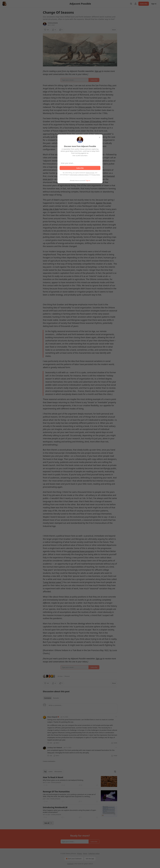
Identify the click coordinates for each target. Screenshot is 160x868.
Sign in (154, 4)
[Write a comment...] (82, 708)
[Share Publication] (136, 4)
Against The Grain (104, 203)
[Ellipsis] (116, 717)
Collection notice (94, 853)
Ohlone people (85, 107)
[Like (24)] (46, 30)
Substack (70, 864)
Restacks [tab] (56, 698)
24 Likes (60, 676)
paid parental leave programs (81, 551)
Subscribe (144, 4)
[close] (100, 137)
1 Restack (67, 676)
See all (48, 823)
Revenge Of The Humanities (56, 792)
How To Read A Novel (53, 777)
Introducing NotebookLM (55, 807)
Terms (85, 853)
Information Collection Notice (79, 175)
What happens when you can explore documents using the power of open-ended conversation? (70, 811)
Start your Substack (74, 859)
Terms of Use (90, 173)
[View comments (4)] (54, 30)
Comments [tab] (48, 698)
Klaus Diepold (52, 717)
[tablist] (51, 698)
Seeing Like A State (51, 209)
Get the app (90, 859)
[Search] (131, 4)
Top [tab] (45, 772)
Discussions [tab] (58, 772)
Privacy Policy (96, 175)
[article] (80, 781)
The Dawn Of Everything (91, 122)
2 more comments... (49, 761)
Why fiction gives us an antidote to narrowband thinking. (63, 780)
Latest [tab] (50, 772)
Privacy (80, 853)
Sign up (98, 71)
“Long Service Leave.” (52, 582)
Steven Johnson (53, 23)
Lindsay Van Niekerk (55, 748)
